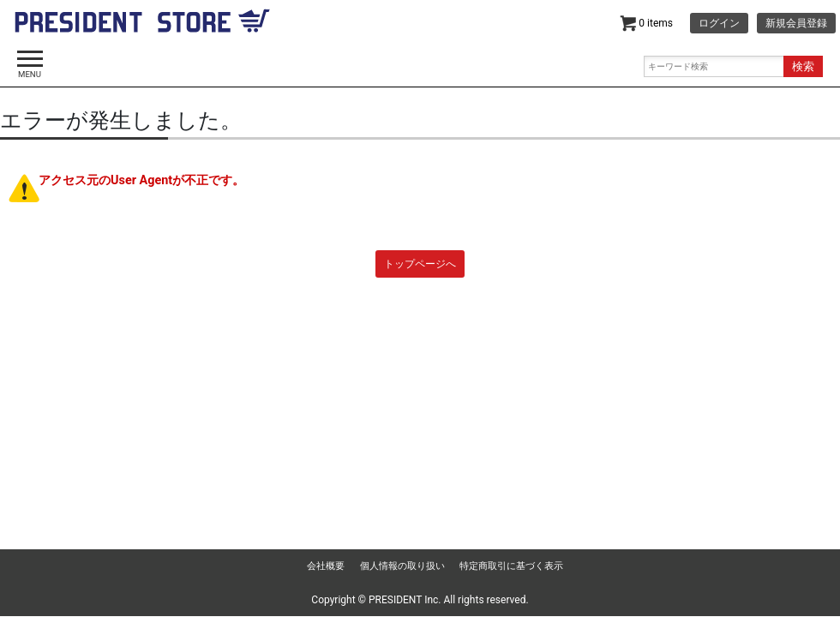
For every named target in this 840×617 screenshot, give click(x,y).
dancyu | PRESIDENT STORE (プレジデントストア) (142, 26)
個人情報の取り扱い (402, 566)
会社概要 (326, 566)
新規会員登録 (796, 23)
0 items (646, 24)
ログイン (719, 23)
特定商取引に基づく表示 (511, 566)
